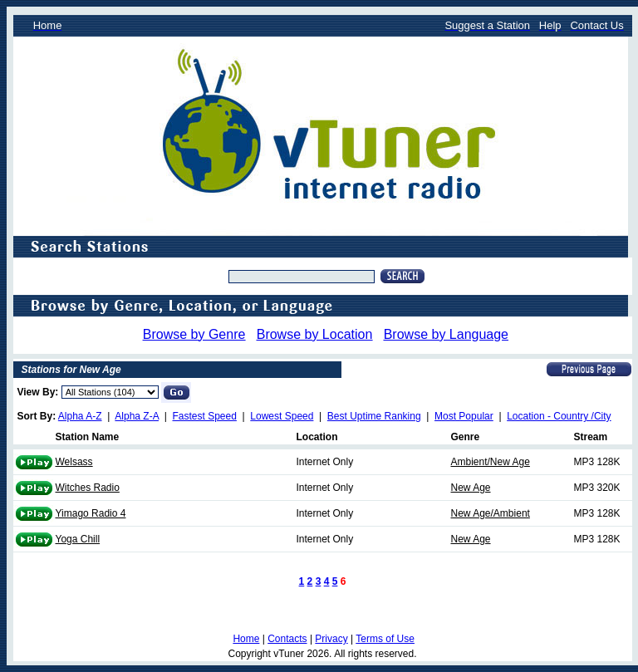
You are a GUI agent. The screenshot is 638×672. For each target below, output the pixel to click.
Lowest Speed (282, 416)
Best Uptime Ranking (374, 416)
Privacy (331, 639)
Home (246, 639)
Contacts (287, 639)
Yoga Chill (78, 539)
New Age (471, 488)
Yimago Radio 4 (91, 513)
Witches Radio (88, 488)
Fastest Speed (205, 416)
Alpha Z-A (137, 416)
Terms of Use (385, 639)
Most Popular (464, 416)
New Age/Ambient (491, 513)
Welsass (74, 462)
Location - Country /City (559, 416)
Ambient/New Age (491, 462)
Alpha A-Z (80, 416)
